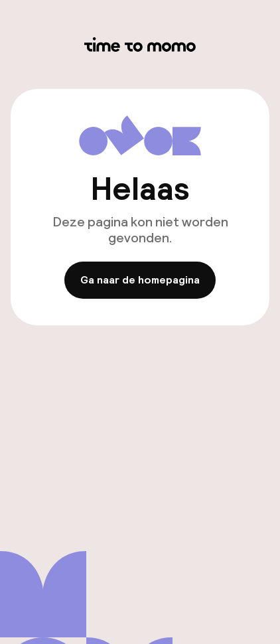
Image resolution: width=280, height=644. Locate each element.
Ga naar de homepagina (140, 281)
